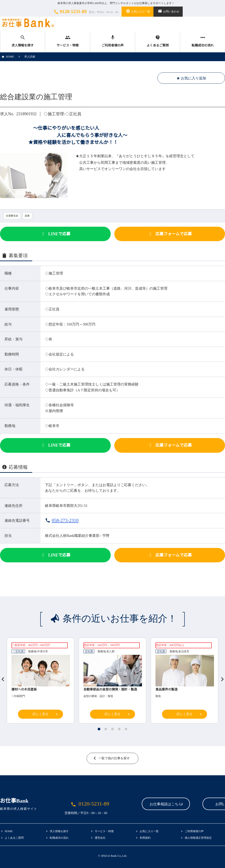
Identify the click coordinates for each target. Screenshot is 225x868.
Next (220, 677)
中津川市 (43, 651)
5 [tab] (126, 729)
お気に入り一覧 (137, 11)
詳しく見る (40, 714)
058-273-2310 (65, 520)
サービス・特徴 (68, 41)
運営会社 (100, 838)
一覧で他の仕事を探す (114, 758)
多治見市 (184, 651)
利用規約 (145, 838)
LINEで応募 (55, 234)
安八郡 (110, 651)
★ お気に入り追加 (191, 78)
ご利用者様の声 (113, 41)
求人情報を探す (23, 41)
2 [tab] (106, 729)
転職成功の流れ (203, 41)
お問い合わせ (168, 11)
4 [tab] (119, 729)
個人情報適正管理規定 (198, 838)
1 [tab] (99, 729)
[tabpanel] (112, 682)
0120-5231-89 (85, 12)
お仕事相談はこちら (138, 804)
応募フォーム (170, 234)
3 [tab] (112, 729)
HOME (7, 57)
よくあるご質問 (158, 41)
